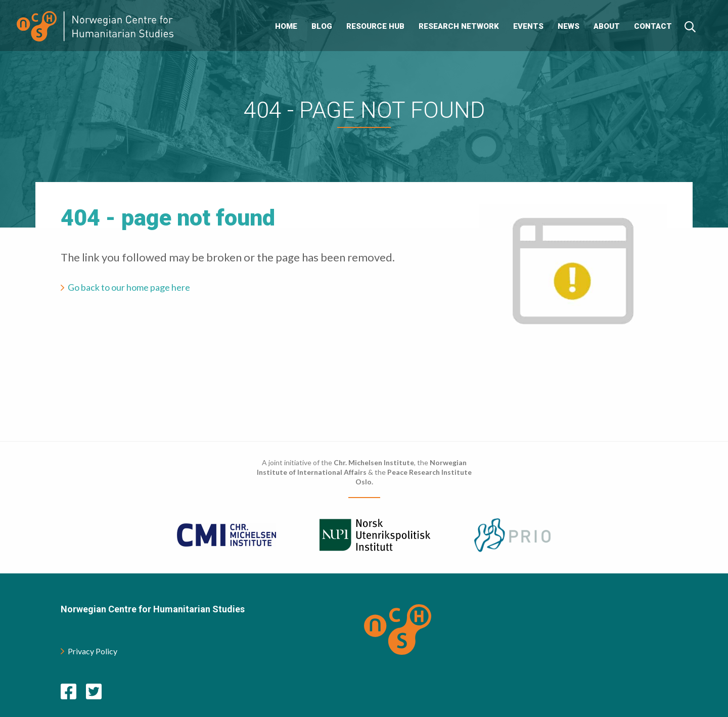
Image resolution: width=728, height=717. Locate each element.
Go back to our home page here (129, 287)
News (568, 26)
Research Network (459, 26)
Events (528, 26)
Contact (653, 26)
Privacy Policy (89, 651)
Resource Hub (375, 26)
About (607, 26)
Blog (322, 26)
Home (286, 26)
